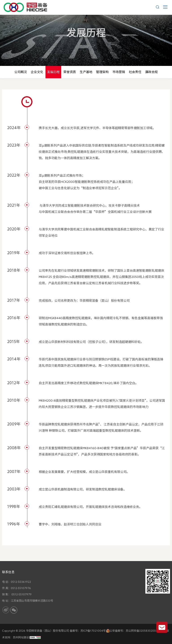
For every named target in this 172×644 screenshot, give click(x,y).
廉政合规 (151, 72)
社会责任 (135, 72)
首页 (82, 50)
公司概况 (21, 72)
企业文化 (37, 72)
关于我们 (97, 50)
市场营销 (119, 72)
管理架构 (102, 72)
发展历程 (116, 50)
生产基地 (86, 72)
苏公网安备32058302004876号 (146, 631)
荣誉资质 (70, 72)
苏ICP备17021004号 (93, 631)
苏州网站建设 (21, 637)
